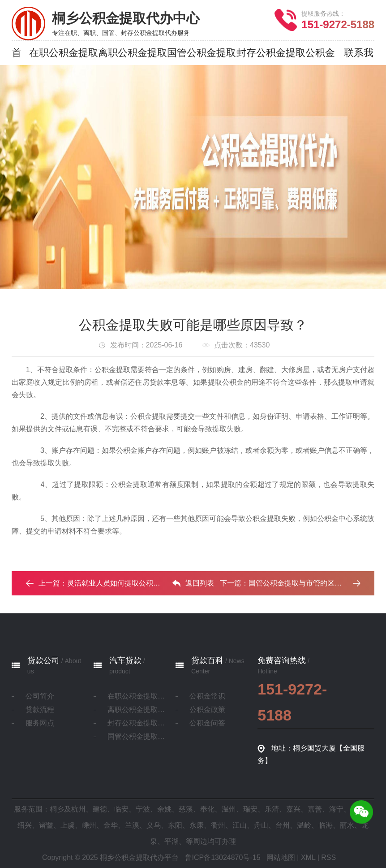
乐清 (272, 809)
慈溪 (186, 809)
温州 (229, 809)
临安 (121, 809)
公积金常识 (207, 696)
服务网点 (40, 723)
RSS (328, 857)
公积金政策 (207, 710)
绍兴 (25, 825)
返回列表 (193, 583)
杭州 (78, 809)
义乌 (154, 825)
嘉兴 (293, 809)
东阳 (175, 825)
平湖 (172, 841)
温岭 (304, 825)
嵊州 (89, 825)
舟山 (261, 825)
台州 (283, 825)
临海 (326, 825)
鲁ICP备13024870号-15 (223, 857)
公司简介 (40, 696)
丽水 (347, 825)
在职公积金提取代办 (137, 696)
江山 (240, 825)
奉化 (207, 809)
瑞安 (250, 809)
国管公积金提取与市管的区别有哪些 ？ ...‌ (314, 583)
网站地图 (281, 857)
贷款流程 (40, 710)
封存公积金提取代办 (137, 723)
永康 (197, 825)
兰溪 (132, 825)
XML (308, 857)
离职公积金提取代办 (137, 710)
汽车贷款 (125, 660)
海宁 (336, 809)
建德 (100, 809)
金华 (111, 825)
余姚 (164, 809)
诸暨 (46, 825)
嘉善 (315, 809)
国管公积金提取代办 (137, 736)
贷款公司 (43, 660)
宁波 (143, 809)
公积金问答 (207, 723)
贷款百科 (207, 660)
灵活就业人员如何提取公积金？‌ (117, 583)
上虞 (68, 825)
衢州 (218, 825)
